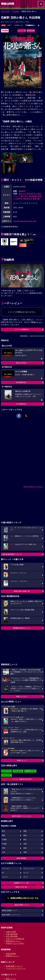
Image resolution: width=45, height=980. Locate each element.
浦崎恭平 (22, 191)
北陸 (25, 844)
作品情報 (15, 11)
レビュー (21, 31)
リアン (16, 196)
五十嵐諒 (38, 194)
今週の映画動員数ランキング (12, 554)
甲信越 (4, 844)
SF (3, 873)
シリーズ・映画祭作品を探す (22, 779)
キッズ (26, 873)
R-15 (3, 25)
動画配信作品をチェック (22, 628)
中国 (3, 848)
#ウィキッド (17, 771)
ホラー (10, 25)
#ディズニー (6, 775)
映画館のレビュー (12, 956)
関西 (3, 835)
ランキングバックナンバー (16, 968)
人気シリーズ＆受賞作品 (15, 939)
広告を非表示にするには (33, 487)
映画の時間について (22, 905)
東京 (3, 831)
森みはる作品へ (22, 363)
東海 (25, 835)
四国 (25, 848)
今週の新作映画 (12, 934)
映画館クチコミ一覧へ (22, 883)
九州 (3, 852)
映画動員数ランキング (14, 966)
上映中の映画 (11, 932)
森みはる (22, 194)
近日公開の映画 (12, 936)
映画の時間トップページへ (11, 915)
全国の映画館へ (22, 858)
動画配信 (30, 31)
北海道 (4, 840)
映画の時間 (5, 11)
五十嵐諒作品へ (22, 404)
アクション (6, 869)
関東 (25, 831)
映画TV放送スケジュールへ (22, 816)
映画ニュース (11, 979)
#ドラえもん (6, 771)
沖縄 (25, 852)
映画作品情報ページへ (10, 911)
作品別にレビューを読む (15, 943)
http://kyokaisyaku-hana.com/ (25, 221)
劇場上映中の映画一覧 (22, 591)
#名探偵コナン (30, 771)
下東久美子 (24, 196)
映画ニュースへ (22, 696)
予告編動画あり (30, 25)
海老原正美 (28, 199)
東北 (25, 840)
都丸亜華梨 (33, 196)
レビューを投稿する (22, 329)
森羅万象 (36, 199)
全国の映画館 (11, 954)
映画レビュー (22, 760)
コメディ (5, 877)
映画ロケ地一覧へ (22, 887)
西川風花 (30, 194)
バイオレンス (18, 25)
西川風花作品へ (22, 382)
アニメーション (29, 869)
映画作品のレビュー (13, 941)
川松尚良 (19, 199)
